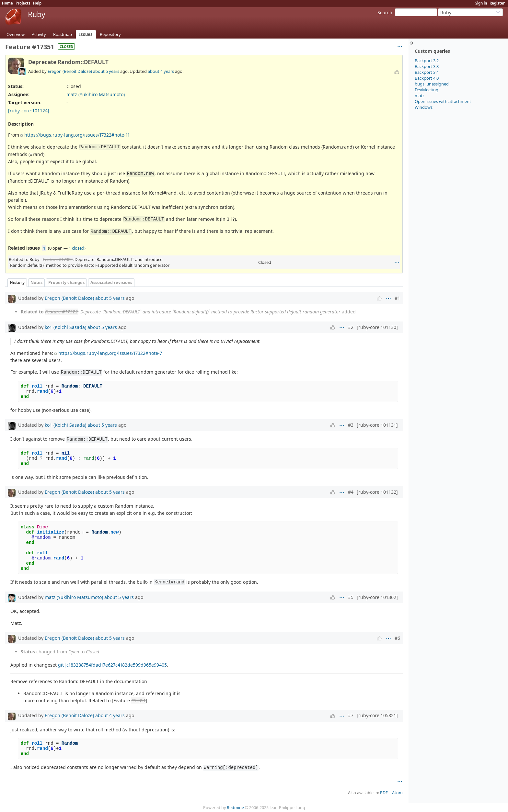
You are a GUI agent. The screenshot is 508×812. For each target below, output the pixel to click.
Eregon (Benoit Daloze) (70, 71)
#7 (351, 715)
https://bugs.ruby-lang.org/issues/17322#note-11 (77, 135)
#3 (351, 425)
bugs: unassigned (432, 84)
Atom (397, 793)
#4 (351, 492)
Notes (36, 282)
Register (497, 3)
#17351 (138, 700)
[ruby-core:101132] (377, 492)
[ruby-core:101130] (377, 327)
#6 (397, 638)
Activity (39, 34)
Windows (424, 107)
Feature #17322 (58, 259)
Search (385, 12)
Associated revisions (111, 282)
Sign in (481, 3)
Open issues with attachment (443, 101)
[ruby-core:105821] (377, 715)
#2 (351, 327)
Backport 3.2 (427, 61)
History (17, 282)
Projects (23, 3)
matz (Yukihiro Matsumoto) (96, 94)
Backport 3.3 (427, 66)
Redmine (235, 808)
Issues (86, 34)
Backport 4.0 (427, 78)
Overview (16, 34)
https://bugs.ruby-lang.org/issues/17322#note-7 (110, 353)
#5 (351, 597)
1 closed (76, 248)
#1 (397, 298)
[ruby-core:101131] (377, 425)
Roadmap (63, 34)
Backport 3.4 (427, 72)
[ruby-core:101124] (29, 111)
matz (420, 96)
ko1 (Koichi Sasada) (65, 327)
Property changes (66, 282)
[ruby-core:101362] (377, 597)
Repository (110, 34)
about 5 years (106, 71)
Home (7, 3)
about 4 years (161, 71)
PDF (384, 793)
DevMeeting (427, 90)
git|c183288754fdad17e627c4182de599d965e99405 (112, 665)
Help (37, 3)
